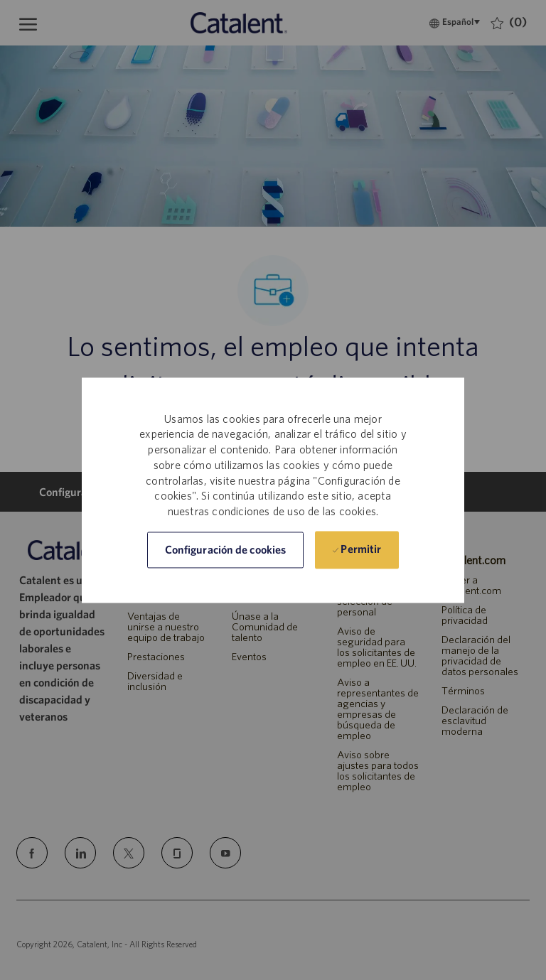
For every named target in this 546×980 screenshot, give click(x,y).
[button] (225, 550)
